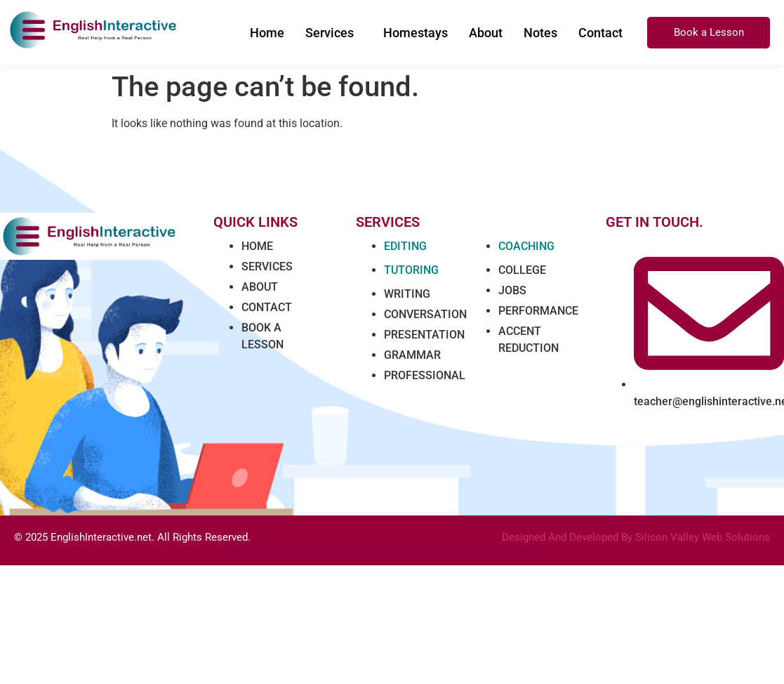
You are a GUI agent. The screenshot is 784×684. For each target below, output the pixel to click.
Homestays (416, 33)
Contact (600, 33)
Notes (540, 33)
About (486, 33)
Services (330, 33)
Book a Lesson (709, 32)
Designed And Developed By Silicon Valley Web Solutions (636, 537)
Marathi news (374, 548)
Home (267, 33)
